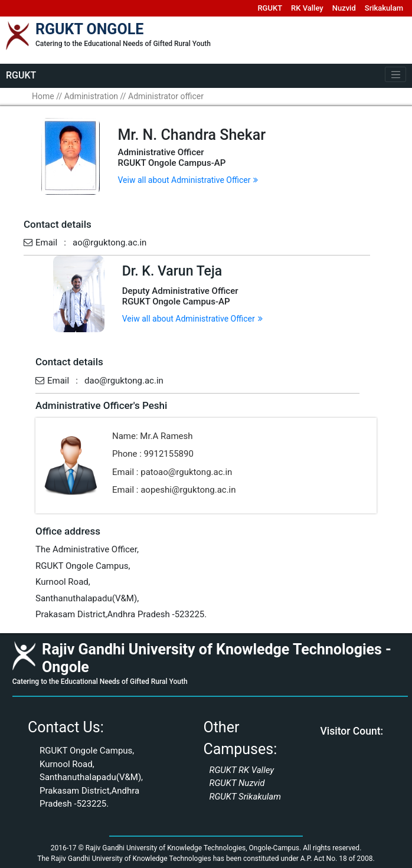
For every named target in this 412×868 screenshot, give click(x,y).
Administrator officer (166, 96)
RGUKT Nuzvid (237, 783)
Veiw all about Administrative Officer (188, 180)
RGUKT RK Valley (241, 770)
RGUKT (270, 8)
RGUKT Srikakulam (245, 797)
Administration (91, 96)
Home (43, 96)
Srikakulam (384, 8)
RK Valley (307, 8)
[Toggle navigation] (395, 74)
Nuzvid (344, 8)
